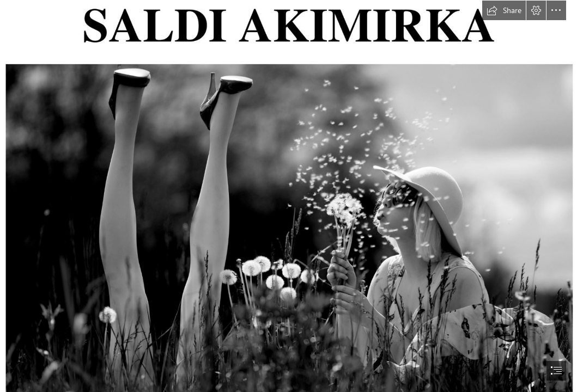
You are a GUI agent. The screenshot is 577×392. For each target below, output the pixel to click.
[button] (504, 10)
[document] (288, 196)
